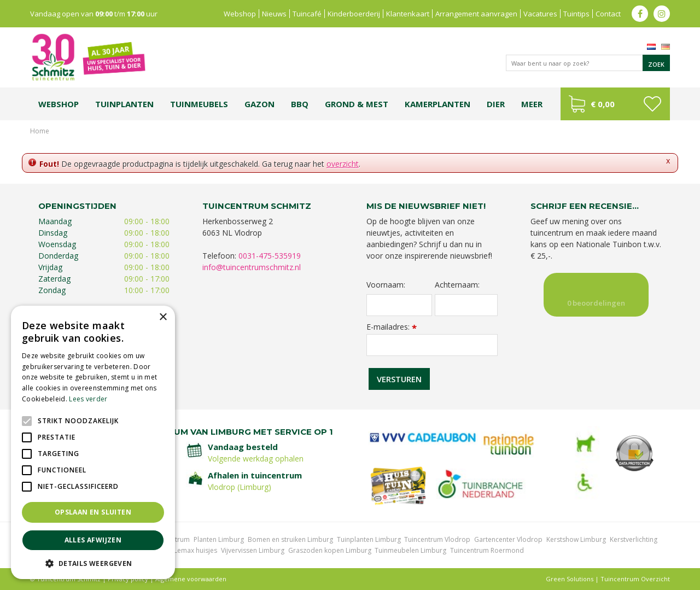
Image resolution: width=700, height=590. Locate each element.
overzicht (343, 164)
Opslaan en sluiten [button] (93, 512)
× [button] (163, 317)
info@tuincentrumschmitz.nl (252, 267)
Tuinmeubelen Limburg (410, 550)
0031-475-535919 (270, 256)
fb (640, 14)
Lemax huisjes (196, 550)
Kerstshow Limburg (576, 539)
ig (662, 14)
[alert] (93, 442)
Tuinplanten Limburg (369, 539)
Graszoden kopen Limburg (330, 550)
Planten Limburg (219, 539)
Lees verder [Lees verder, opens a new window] (88, 399)
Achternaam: (457, 285)
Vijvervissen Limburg (253, 550)
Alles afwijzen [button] (93, 540)
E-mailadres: (392, 327)
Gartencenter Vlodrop (508, 539)
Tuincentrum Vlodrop (437, 539)
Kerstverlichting (634, 539)
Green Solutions (570, 579)
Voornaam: (386, 285)
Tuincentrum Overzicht (635, 579)
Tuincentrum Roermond (487, 550)
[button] (93, 563)
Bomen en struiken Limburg (290, 539)
